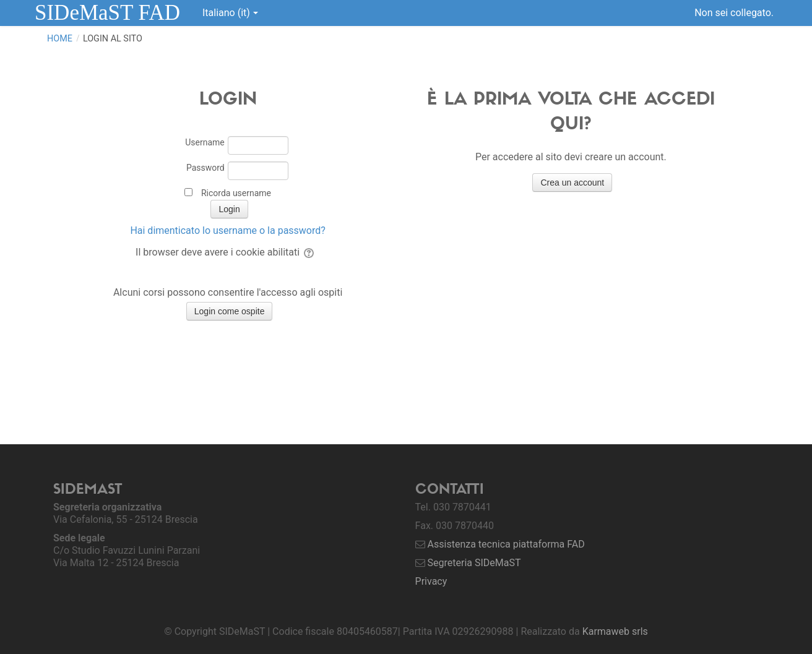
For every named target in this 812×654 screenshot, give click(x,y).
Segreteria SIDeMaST (474, 563)
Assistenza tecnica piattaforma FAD (506, 544)
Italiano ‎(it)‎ (230, 13)
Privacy (431, 581)
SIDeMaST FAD (107, 13)
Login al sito (113, 39)
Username (205, 142)
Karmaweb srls (615, 631)
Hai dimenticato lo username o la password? (227, 230)
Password (205, 168)
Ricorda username (236, 193)
